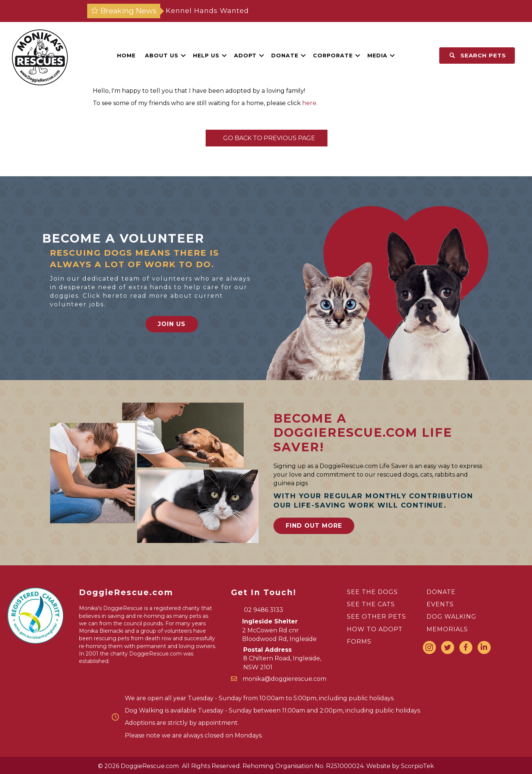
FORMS (359, 642)
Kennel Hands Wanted (207, 11)
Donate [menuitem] (285, 56)
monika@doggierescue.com (284, 679)
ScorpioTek (417, 766)
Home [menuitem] (126, 56)
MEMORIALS (447, 629)
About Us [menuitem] (162, 56)
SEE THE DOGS (372, 592)
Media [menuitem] (377, 56)
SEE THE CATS (371, 604)
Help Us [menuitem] (206, 56)
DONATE (441, 592)
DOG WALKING (452, 617)
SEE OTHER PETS (376, 617)
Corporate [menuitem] (333, 56)
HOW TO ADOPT (375, 629)
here (309, 103)
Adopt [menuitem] (245, 56)
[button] (183, 56)
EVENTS (440, 604)
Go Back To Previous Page (267, 138)
